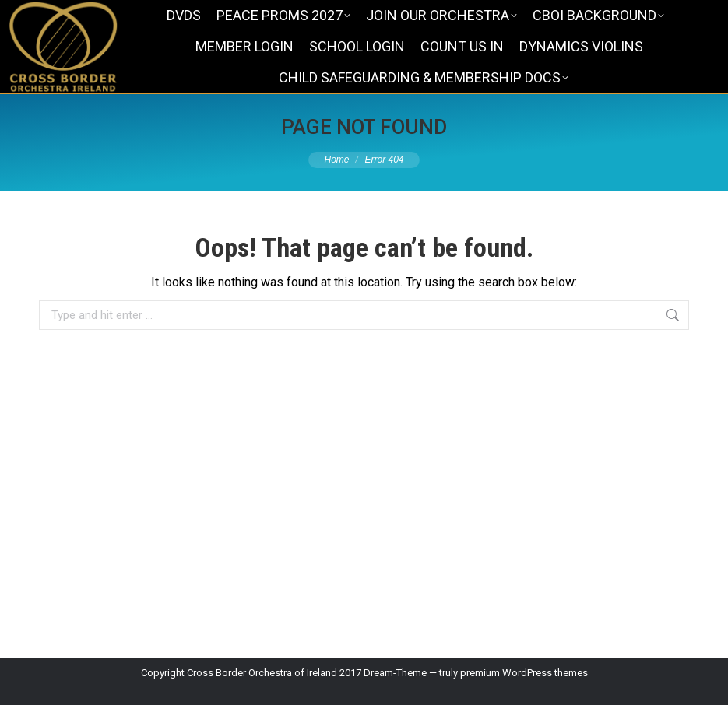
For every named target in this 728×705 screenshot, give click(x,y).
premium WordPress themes (524, 673)
